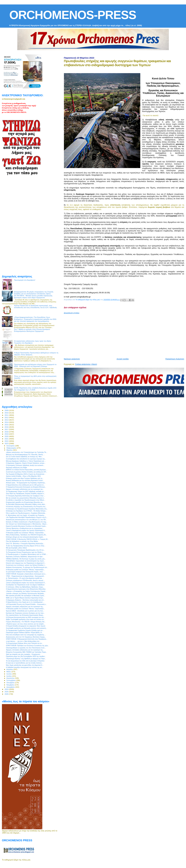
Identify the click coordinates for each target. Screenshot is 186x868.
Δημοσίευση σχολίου (72, 313)
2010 (7, 413)
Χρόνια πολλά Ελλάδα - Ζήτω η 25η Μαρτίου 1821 (23, 476)
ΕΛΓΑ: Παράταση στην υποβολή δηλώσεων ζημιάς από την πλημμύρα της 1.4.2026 (35, 389)
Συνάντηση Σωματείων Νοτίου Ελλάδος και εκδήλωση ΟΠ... (27, 472)
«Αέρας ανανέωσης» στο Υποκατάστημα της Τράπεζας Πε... (27, 452)
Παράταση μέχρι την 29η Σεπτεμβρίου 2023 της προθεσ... (26, 656)
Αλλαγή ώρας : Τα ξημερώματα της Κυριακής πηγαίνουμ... (26, 483)
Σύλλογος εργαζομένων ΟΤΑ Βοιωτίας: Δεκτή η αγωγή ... (25, 580)
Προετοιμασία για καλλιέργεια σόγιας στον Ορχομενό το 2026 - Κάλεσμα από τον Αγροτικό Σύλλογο (35, 365)
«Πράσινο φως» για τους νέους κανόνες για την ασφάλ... (25, 624)
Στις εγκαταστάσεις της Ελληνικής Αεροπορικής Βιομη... (25, 615)
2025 (7, 692)
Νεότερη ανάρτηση (72, 359)
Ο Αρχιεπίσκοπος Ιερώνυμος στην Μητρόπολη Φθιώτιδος (26, 589)
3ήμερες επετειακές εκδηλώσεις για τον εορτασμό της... (25, 489)
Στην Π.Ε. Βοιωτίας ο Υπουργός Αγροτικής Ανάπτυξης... (25, 543)
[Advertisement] (125, 335)
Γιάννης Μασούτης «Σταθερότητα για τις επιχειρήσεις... (25, 528)
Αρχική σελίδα (123, 359)
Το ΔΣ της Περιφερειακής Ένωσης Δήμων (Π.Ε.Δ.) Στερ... (26, 546)
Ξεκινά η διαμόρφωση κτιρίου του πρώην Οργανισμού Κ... (26, 530)
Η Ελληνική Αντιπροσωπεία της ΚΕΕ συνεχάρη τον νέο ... (26, 617)
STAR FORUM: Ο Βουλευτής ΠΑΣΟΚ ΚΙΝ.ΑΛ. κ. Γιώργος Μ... (27, 539)
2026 (7, 694)
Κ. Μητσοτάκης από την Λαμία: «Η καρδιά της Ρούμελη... (26, 515)
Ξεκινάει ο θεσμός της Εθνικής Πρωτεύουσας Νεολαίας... (26, 593)
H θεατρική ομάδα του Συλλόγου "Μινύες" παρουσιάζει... (25, 533)
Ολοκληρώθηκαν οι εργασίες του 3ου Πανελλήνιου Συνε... (26, 648)
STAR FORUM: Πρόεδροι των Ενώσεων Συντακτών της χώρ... (27, 646)
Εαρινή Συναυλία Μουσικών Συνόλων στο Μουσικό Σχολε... (26, 526)
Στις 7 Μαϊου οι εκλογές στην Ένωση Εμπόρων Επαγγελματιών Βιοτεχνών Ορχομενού (32, 330)
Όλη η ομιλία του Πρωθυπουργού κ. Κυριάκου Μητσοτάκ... (26, 513)
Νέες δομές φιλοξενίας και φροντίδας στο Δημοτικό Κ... (25, 665)
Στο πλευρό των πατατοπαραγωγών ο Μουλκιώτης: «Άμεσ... (27, 524)
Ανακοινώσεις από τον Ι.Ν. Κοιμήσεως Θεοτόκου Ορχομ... (26, 637)
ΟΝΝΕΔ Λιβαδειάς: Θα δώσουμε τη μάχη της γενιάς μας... (26, 559)
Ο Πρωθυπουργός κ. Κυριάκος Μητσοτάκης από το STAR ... (27, 554)
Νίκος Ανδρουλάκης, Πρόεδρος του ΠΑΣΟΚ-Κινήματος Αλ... (26, 535)
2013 (7, 420)
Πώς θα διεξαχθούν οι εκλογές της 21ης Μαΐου (22, 541)
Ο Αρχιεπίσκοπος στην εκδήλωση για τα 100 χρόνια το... (25, 485)
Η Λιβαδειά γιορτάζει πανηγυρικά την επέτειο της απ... (24, 667)
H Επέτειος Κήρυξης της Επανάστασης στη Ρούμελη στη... (26, 507)
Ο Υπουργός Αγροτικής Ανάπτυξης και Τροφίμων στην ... (26, 496)
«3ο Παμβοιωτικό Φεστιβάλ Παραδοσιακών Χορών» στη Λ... (27, 517)
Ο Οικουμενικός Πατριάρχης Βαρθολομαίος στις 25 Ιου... (25, 550)
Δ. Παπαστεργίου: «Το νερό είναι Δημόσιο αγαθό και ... (25, 578)
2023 (7, 443)
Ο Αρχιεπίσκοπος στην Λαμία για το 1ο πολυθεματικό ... (25, 602)
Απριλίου (10, 669)
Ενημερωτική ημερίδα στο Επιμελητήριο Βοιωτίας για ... (25, 502)
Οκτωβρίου (11, 683)
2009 (7, 410)
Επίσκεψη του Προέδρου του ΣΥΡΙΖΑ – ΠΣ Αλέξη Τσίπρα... (26, 511)
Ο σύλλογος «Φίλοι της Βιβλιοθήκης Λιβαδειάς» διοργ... (25, 587)
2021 (7, 439)
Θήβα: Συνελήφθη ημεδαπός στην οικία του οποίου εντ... (25, 619)
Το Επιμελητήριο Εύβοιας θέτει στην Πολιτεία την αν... (24, 643)
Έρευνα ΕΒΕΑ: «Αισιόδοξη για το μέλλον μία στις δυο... (25, 611)
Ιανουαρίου (11, 446)
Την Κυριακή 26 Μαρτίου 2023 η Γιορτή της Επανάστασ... (26, 474)
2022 (7, 441)
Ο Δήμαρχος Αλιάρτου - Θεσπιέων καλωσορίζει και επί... (25, 600)
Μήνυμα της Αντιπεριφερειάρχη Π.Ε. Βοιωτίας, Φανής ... (25, 454)
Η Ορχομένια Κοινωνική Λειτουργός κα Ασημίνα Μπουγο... (26, 487)
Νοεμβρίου (11, 685)
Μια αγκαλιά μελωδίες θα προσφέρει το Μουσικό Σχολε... (26, 596)
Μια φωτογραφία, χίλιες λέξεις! (16, 548)
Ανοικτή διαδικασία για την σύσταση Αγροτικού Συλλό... (25, 480)
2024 (7, 689)
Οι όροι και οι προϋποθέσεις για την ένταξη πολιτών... (24, 663)
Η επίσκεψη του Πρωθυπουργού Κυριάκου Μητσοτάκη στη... (27, 509)
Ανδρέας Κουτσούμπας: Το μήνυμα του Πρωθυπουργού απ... (27, 567)
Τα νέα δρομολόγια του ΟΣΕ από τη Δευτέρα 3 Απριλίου (25, 661)
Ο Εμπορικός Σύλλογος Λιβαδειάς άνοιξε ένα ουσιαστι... (25, 465)
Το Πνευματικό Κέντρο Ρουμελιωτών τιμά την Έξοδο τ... (25, 552)
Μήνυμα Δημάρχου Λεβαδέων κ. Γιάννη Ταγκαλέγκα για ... (26, 461)
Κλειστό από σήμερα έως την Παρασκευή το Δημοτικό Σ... (26, 563)
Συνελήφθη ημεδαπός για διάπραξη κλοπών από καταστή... (26, 628)
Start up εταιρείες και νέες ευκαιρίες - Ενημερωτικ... (24, 654)
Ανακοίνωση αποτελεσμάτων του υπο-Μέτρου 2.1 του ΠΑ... (26, 520)
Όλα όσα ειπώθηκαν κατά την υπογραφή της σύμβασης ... (26, 635)
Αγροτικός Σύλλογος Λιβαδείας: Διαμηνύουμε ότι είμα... (25, 557)
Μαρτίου (10, 450)
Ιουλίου (9, 676)
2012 (7, 417)
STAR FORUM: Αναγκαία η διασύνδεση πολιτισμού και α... (26, 574)
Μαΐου (9, 672)
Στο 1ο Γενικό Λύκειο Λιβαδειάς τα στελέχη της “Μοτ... (24, 457)
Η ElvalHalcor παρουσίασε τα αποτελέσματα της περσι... (25, 561)
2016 (7, 427)
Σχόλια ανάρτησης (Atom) (86, 364)
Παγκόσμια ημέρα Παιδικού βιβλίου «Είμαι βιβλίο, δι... (24, 632)
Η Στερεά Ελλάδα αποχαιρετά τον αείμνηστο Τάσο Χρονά (26, 626)
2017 (7, 429)
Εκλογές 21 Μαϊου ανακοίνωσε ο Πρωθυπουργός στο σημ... (27, 522)
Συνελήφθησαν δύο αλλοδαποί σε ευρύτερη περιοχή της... (26, 459)
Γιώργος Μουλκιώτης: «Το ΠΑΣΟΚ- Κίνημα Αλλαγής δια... (26, 622)
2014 (7, 422)
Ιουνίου (9, 674)
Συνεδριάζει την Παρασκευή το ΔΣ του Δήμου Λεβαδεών (25, 585)
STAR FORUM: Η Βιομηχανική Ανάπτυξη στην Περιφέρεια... (27, 639)
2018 (7, 432)
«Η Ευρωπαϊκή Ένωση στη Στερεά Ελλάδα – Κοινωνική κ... (26, 604)
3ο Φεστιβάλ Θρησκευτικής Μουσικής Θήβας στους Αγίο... (26, 504)
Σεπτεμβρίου (11, 680)
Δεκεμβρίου (11, 687)
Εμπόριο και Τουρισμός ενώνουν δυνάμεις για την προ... (25, 613)
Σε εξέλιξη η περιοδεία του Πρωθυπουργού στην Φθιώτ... (26, 500)
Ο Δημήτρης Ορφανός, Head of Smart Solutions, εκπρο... (26, 463)
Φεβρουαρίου (12, 448)
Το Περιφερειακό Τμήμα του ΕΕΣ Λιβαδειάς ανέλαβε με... (25, 491)
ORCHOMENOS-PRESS (73, 15)
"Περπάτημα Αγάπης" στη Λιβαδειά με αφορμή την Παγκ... (26, 659)
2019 (7, 434)
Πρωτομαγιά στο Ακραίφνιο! (25, 280)
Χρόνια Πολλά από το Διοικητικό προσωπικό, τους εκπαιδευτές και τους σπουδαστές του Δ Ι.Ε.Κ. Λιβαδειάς (36, 306)
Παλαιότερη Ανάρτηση (175, 359)
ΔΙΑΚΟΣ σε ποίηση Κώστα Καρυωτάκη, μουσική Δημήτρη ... (27, 470)
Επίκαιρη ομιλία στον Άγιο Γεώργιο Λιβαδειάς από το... (25, 478)
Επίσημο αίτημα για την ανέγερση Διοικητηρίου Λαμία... (25, 537)
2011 (7, 415)
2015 (7, 425)
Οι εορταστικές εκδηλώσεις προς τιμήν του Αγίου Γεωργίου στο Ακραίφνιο (33, 342)
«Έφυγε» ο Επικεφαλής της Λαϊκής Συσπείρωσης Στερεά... (26, 591)
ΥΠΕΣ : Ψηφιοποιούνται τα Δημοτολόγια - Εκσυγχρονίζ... (25, 576)
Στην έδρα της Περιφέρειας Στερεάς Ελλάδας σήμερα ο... (25, 493)
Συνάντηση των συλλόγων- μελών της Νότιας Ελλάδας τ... (26, 565)
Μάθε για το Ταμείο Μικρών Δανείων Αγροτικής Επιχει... (25, 598)
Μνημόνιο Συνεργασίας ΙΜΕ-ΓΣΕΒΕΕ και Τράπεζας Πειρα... (26, 652)
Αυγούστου (11, 678)
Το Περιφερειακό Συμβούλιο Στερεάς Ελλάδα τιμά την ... (25, 630)
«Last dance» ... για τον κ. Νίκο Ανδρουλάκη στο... (23, 641)
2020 (7, 436)
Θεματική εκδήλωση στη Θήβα (16, 468)
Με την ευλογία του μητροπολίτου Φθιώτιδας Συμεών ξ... (25, 498)
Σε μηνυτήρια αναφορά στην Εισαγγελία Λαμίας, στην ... (25, 572)
